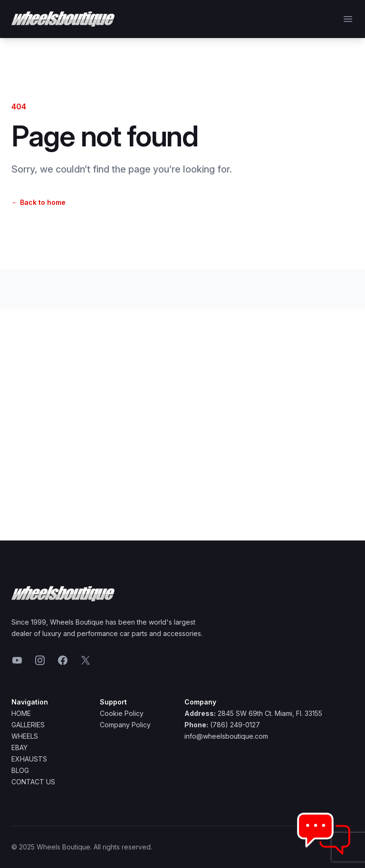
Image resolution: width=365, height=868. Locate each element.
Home (21, 713)
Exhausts (29, 759)
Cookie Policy (122, 713)
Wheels (25, 736)
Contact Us (33, 782)
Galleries (28, 725)
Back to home (38, 202)
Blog (20, 770)
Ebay (19, 747)
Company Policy (125, 725)
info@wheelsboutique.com (226, 736)
